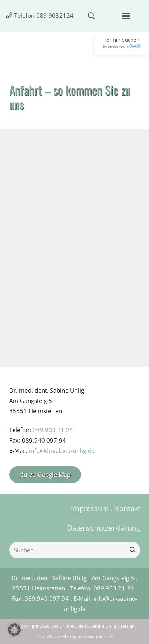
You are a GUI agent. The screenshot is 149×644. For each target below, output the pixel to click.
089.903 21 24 (53, 430)
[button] (91, 16)
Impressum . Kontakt (105, 508)
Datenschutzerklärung (104, 528)
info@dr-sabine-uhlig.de (62, 450)
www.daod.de (98, 636)
